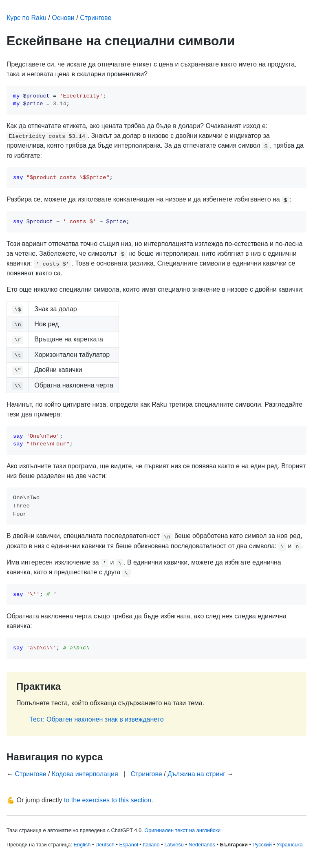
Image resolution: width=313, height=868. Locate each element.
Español (129, 845)
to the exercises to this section (108, 800)
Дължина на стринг (196, 774)
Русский (262, 845)
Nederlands (202, 845)
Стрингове (96, 18)
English (82, 845)
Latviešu (174, 845)
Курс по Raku (26, 18)
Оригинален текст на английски (182, 830)
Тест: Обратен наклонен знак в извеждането (97, 719)
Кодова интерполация (85, 774)
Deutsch (105, 845)
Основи (63, 18)
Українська (290, 845)
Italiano (151, 845)
